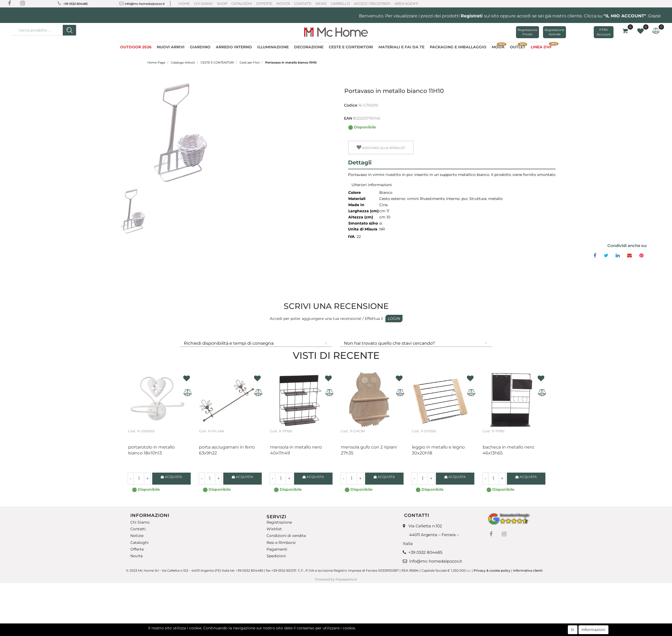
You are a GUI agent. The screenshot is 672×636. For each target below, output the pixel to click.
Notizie (137, 536)
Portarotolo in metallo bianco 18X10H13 (151, 450)
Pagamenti (277, 549)
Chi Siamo (203, 3)
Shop (222, 3)
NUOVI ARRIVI (171, 47)
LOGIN (394, 319)
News (321, 3)
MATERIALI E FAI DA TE (401, 47)
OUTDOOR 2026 (136, 47)
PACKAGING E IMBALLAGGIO (458, 47)
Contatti (303, 3)
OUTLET (519, 46)
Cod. (132, 431)
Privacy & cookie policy (492, 570)
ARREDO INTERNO (234, 47)
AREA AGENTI (406, 3)
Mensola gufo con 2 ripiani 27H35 (369, 450)
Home (184, 3)
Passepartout (346, 579)
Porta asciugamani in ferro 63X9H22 (227, 450)
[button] (69, 30)
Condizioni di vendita (286, 536)
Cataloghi (242, 3)
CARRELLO (340, 3)
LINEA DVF (543, 46)
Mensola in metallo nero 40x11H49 (296, 450)
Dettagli (360, 162)
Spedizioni (276, 556)
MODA (499, 46)
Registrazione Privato (528, 32)
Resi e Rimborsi (281, 542)
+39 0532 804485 (75, 4)
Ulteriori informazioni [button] (372, 185)
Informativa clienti (528, 570)
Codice (351, 105)
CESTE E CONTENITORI (351, 47)
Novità (283, 3)
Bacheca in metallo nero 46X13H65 (508, 450)
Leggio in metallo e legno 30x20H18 (438, 450)
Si (573, 630)
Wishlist (274, 529)
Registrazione (279, 522)
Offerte (264, 3)
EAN (348, 118)
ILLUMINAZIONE (273, 47)
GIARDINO (200, 47)
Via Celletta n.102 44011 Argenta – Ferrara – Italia (431, 535)
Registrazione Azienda (554, 32)
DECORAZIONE (309, 47)
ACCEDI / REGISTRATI (372, 3)
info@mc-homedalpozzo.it (145, 4)
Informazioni (593, 630)
